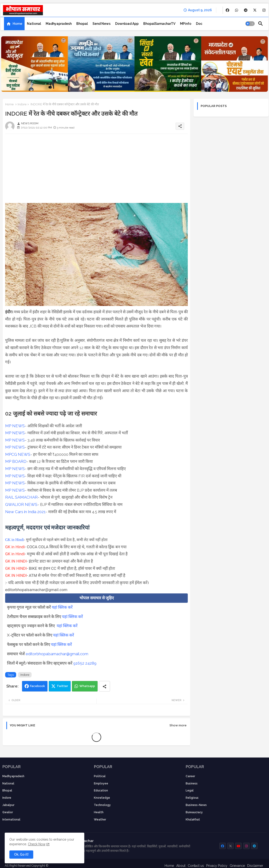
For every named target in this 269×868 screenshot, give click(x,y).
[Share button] (104, 686)
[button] (250, 24)
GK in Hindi (15, 540)
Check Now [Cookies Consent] (37, 844)
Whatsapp (87, 686)
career (190, 776)
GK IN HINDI (16, 561)
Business (192, 783)
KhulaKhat (193, 820)
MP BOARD (16, 461)
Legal (190, 791)
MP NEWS (15, 426)
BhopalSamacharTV (159, 24)
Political (100, 776)
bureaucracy (194, 812)
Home (17, 24)
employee (101, 783)
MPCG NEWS (18, 454)
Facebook (37, 686)
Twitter (62, 686)
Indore (22, 104)
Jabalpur (8, 805)
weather (100, 820)
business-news (196, 805)
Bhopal (82, 24)
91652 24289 (85, 663)
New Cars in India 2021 (25, 512)
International (11, 820)
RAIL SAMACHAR (21, 497)
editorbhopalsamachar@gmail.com (57, 654)
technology (102, 805)
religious (192, 798)
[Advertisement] (96, 170)
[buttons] (227, 10)
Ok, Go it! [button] (21, 854)
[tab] (14, 24)
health (99, 812)
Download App (127, 24)
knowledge (102, 798)
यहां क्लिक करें (62, 607)
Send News (101, 24)
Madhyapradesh (59, 24)
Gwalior (8, 812)
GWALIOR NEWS (21, 504)
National (34, 24)
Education (101, 791)
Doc (199, 24)
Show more (178, 725)
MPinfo (186, 24)
